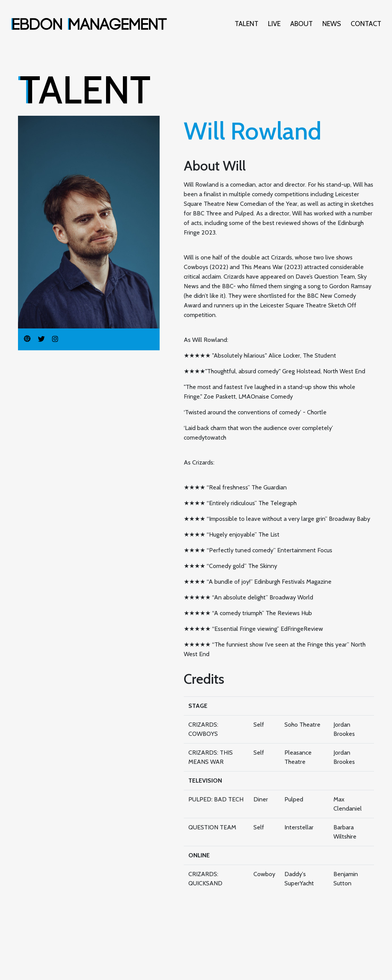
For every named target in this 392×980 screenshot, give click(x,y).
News (332, 24)
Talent (247, 24)
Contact (366, 24)
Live (274, 24)
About (301, 24)
